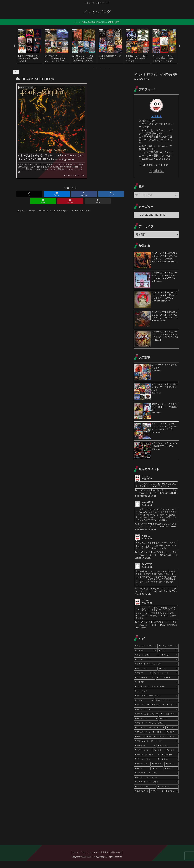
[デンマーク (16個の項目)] (142, 712)
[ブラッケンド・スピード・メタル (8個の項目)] (149, 735)
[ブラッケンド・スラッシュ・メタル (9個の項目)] (156, 730)
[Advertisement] (156, 824)
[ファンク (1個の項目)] (157, 798)
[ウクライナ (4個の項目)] (170, 762)
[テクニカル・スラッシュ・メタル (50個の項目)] (156, 671)
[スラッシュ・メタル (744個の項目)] (146, 653)
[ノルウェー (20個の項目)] (144, 708)
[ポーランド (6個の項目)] (145, 753)
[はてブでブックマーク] (111, 181)
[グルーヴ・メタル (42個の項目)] (166, 680)
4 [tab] (97, 68)
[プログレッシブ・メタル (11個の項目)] (147, 721)
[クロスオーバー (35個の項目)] (167, 685)
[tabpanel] (30, 46)
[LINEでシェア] (43, 188)
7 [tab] (109, 68)
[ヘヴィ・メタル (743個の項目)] (168, 653)
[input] (156, 195)
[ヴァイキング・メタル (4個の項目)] (147, 762)
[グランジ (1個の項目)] (172, 798)
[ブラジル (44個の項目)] (143, 680)
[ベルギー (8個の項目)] (172, 735)
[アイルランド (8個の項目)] (143, 739)
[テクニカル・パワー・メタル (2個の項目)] (156, 789)
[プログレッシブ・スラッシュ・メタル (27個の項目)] (156, 694)
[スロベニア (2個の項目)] (142, 798)
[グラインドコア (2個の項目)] (145, 794)
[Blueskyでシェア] (57, 181)
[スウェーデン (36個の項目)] (145, 685)
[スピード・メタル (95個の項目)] (147, 662)
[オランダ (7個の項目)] (159, 739)
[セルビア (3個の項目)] (158, 771)
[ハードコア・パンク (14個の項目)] (156, 717)
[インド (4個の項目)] (172, 758)
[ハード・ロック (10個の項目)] (146, 726)
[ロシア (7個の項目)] (172, 739)
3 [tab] (93, 68)
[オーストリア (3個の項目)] (142, 771)
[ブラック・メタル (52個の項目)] (156, 667)
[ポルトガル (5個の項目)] (168, 753)
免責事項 (105, 860)
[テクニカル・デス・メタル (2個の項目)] (156, 780)
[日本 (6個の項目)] (139, 744)
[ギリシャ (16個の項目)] (158, 712)
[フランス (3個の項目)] (172, 771)
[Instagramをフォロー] (154, 171)
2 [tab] (89, 68)
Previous (14, 46)
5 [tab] (101, 68)
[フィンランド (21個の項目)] (156, 698)
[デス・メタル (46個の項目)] (146, 676)
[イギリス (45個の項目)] (168, 676)
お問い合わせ (117, 860)
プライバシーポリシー (89, 860)
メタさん (156, 116)
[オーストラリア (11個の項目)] (169, 721)
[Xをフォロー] (150, 171)
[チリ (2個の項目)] (157, 776)
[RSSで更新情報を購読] (162, 171)
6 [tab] (105, 68)
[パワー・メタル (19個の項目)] (167, 708)
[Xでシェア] (29, 181)
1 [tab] (85, 68)
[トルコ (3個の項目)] (170, 767)
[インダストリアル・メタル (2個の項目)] (156, 785)
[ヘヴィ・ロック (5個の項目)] (143, 758)
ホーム (74, 860)
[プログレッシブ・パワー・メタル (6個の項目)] (156, 748)
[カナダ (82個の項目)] (170, 662)
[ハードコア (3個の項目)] (142, 776)
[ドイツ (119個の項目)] (168, 658)
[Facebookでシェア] (84, 181)
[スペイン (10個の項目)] (169, 726)
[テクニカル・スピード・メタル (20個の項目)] (156, 703)
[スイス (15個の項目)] (172, 712)
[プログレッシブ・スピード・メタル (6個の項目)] (162, 744)
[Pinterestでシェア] (70, 188)
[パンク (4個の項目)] (160, 758)
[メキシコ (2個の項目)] (171, 776)
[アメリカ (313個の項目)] (145, 658)
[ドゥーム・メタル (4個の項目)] (147, 767)
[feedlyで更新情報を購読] (158, 171)
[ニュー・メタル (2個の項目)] (168, 794)
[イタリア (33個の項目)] (156, 689)
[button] (98, 188)
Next (180, 46)
